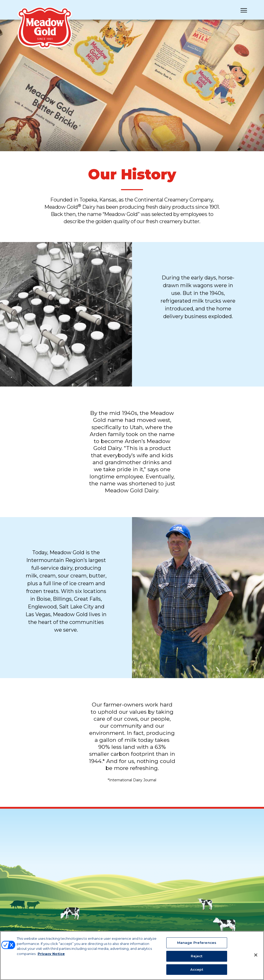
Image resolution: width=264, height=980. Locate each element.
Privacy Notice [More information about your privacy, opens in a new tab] (51, 957)
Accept (197, 972)
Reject (197, 959)
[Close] (256, 958)
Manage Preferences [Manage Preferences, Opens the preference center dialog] (197, 946)
